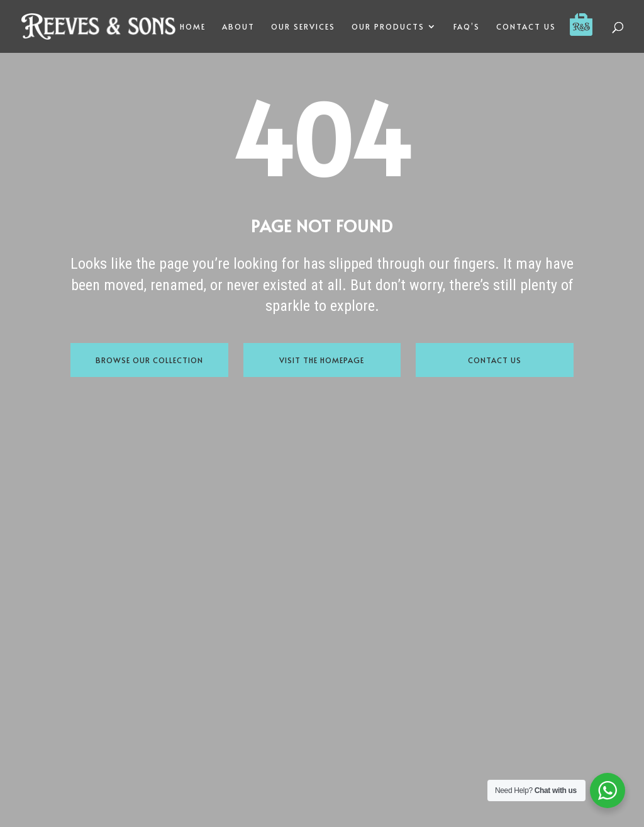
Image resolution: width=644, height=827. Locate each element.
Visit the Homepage (322, 360)
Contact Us (495, 360)
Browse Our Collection (149, 360)
